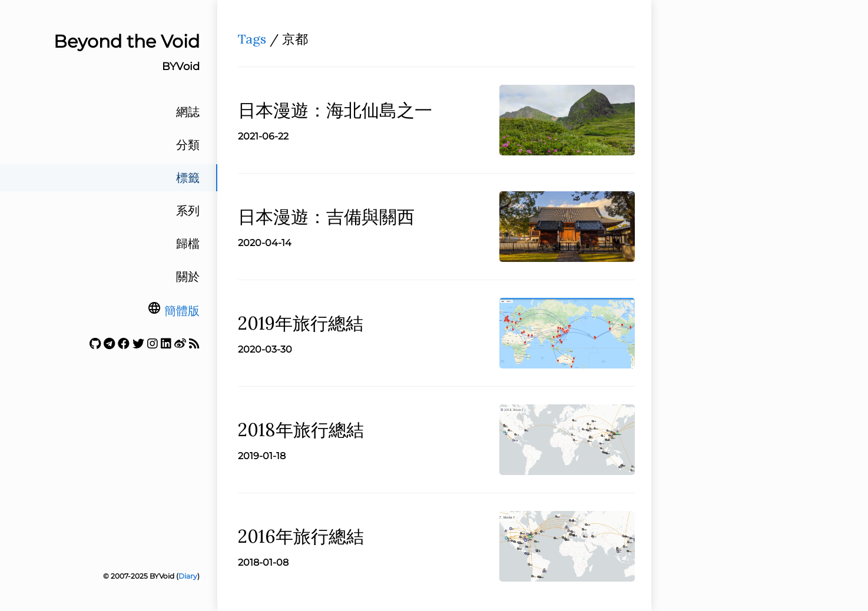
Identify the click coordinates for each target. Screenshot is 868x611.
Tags (252, 39)
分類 (188, 145)
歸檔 (188, 244)
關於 (188, 277)
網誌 (188, 112)
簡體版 (182, 311)
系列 (188, 211)
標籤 (188, 178)
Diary (188, 576)
